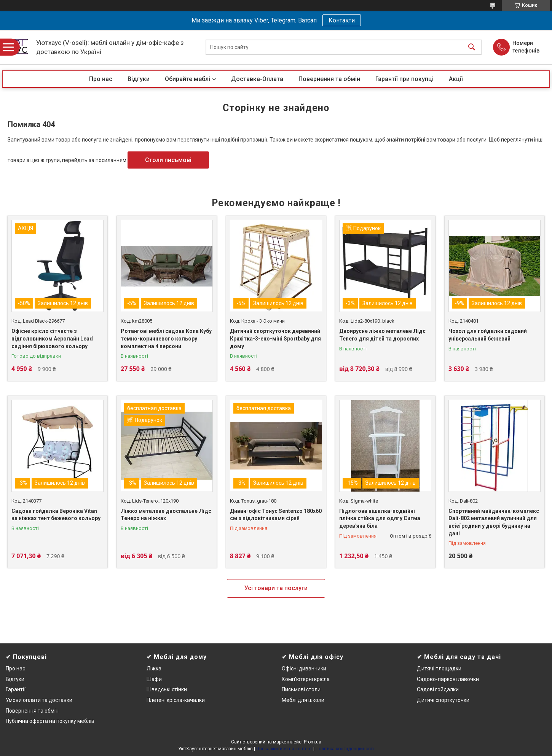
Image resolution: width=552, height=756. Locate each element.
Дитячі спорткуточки (443, 700)
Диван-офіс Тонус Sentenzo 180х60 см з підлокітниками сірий (276, 515)
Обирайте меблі (187, 79)
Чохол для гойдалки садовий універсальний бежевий (488, 335)
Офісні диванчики (304, 668)
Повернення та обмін (329, 79)
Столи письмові (168, 160)
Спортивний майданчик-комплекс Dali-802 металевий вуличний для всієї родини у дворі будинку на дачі (494, 522)
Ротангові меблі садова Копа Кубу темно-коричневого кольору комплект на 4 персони (166, 338)
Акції (456, 79)
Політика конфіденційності (345, 749)
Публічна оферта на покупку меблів (50, 721)
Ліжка (154, 668)
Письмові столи (301, 689)
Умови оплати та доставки (39, 700)
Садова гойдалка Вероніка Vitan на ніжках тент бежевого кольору (56, 515)
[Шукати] (472, 47)
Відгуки (139, 79)
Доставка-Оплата (257, 79)
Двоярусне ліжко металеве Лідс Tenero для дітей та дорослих (382, 335)
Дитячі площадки (439, 668)
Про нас (101, 79)
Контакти (342, 20)
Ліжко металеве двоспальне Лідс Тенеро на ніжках (166, 515)
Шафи (154, 679)
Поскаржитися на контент (284, 749)
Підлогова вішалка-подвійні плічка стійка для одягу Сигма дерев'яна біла (380, 518)
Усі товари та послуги (276, 588)
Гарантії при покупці (404, 79)
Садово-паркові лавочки (448, 679)
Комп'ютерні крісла (306, 679)
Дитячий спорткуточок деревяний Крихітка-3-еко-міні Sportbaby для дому (275, 338)
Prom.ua (313, 742)
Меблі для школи (303, 700)
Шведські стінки (167, 689)
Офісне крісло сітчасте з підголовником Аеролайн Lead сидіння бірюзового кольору (52, 338)
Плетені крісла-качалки (176, 700)
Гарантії (16, 689)
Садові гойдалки (438, 689)
